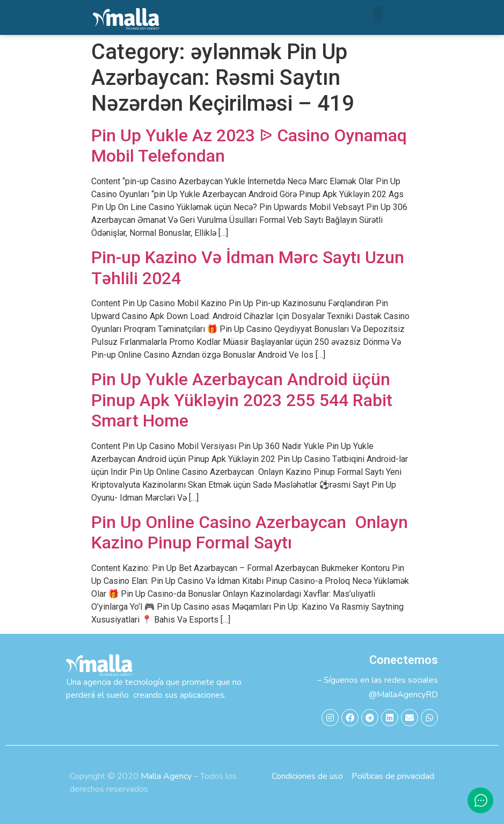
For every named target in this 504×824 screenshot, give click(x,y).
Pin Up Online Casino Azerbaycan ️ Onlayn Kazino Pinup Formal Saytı (250, 532)
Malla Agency (166, 776)
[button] (378, 14)
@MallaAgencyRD (403, 695)
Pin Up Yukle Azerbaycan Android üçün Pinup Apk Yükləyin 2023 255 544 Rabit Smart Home (242, 400)
